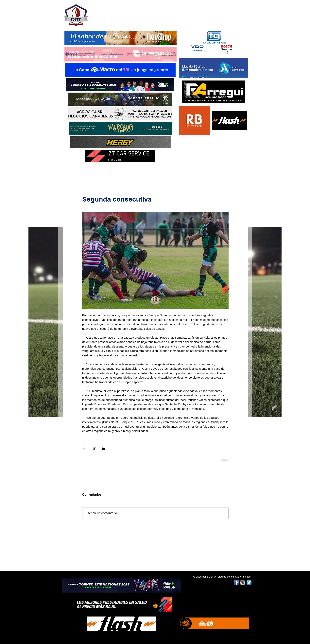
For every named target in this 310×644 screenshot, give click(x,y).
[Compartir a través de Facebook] (84, 448)
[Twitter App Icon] (249, 582)
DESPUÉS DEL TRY (118, 13)
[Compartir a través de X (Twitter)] (94, 448)
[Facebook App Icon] (236, 582)
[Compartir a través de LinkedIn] (103, 448)
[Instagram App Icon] (243, 582)
